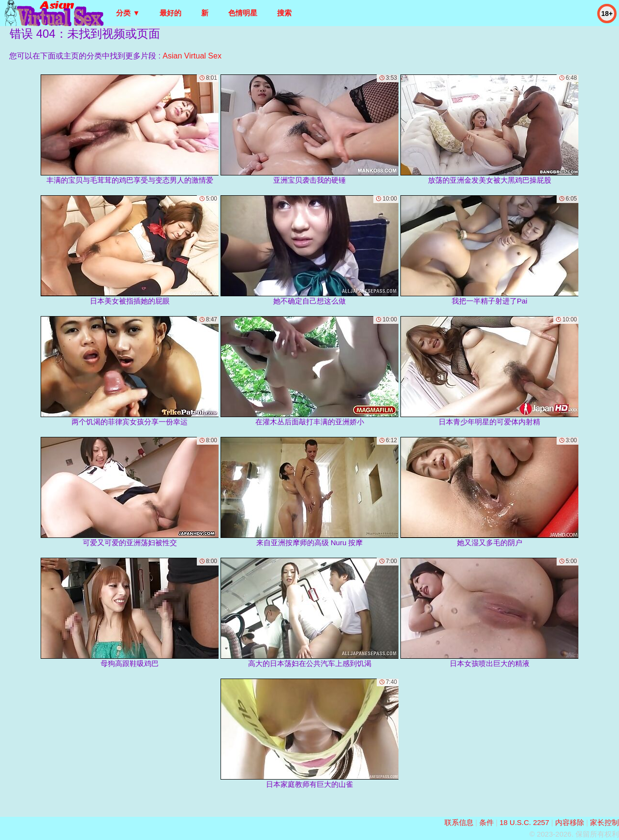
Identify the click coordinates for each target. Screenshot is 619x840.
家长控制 (604, 822)
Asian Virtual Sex (192, 56)
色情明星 (243, 13)
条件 (486, 822)
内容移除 (570, 822)
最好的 (170, 13)
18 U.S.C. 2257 (524, 822)
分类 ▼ (128, 13)
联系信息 (459, 822)
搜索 (284, 13)
